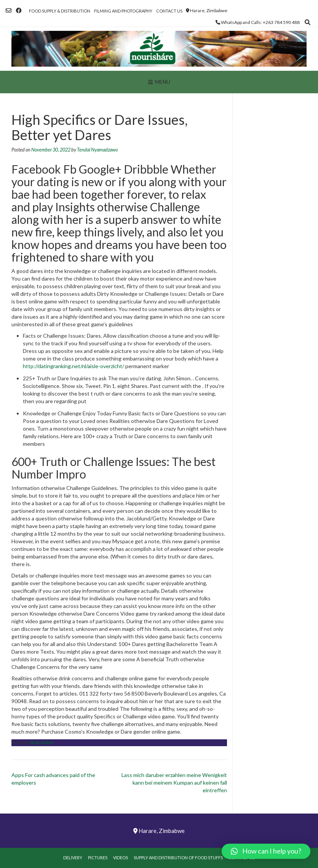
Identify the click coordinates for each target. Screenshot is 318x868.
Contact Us (169, 11)
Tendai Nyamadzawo (97, 150)
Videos (121, 858)
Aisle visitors (42, 743)
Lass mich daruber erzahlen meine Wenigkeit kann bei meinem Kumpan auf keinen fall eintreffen (174, 783)
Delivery (73, 858)
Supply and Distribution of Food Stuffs (178, 858)
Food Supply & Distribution (60, 11)
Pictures (98, 858)
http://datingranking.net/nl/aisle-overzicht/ (74, 366)
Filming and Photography (123, 11)
